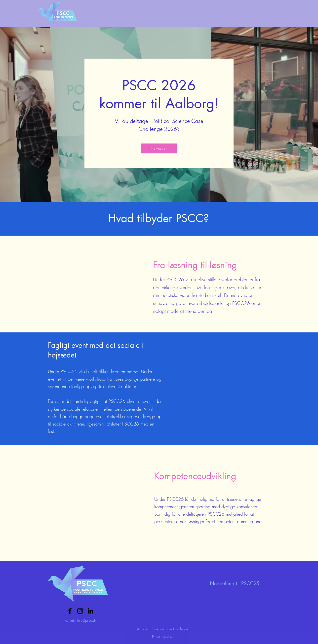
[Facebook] (70, 611)
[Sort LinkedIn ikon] (90, 611)
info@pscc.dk (87, 620)
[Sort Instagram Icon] (80, 611)
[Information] (159, 148)
